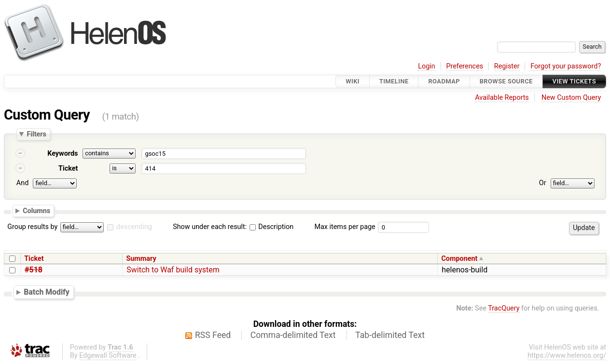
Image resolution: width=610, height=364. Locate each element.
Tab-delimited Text (390, 335)
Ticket (68, 169)
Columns (36, 210)
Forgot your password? (566, 66)
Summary (141, 259)
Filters (36, 134)
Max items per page (345, 227)
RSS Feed (213, 335)
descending (134, 227)
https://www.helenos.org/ (567, 356)
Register (507, 66)
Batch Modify (47, 292)
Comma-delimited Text (293, 335)
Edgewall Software (108, 356)
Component (459, 259)
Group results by (32, 227)
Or (543, 183)
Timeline (394, 81)
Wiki (353, 81)
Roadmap (444, 81)
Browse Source (506, 81)
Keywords (62, 154)
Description (271, 227)
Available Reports (502, 98)
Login (427, 66)
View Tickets (574, 81)
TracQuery (504, 308)
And (22, 183)
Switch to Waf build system (173, 270)
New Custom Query (571, 98)
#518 (34, 270)
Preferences (464, 66)
